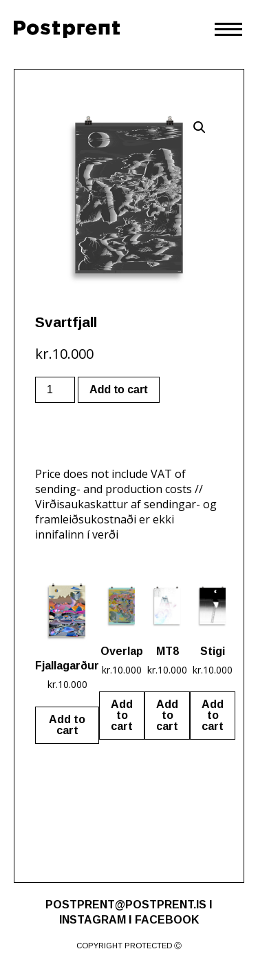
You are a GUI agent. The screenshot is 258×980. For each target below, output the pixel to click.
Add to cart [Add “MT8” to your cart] (167, 715)
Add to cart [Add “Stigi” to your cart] (213, 715)
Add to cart (118, 389)
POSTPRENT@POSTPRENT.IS (126, 905)
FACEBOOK (167, 920)
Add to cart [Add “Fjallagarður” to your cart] (67, 725)
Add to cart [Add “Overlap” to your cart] (122, 715)
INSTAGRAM (93, 920)
